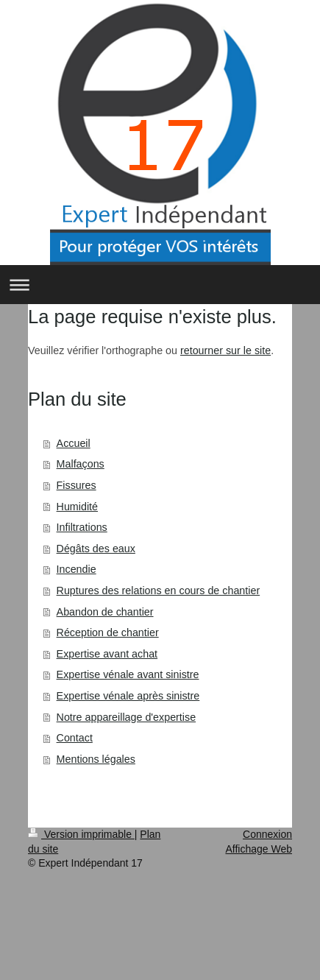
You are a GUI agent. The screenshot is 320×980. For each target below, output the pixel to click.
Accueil (74, 443)
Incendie (77, 569)
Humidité (77, 507)
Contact (75, 738)
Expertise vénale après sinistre (128, 696)
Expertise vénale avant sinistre (128, 674)
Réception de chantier (108, 632)
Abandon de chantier (105, 612)
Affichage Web (259, 849)
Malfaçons (81, 464)
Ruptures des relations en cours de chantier (159, 591)
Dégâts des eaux (96, 549)
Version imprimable (81, 834)
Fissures (77, 485)
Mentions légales (96, 759)
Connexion (267, 834)
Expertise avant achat (107, 654)
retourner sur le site (225, 350)
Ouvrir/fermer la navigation (160, 285)
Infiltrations (82, 527)
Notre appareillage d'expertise (127, 717)
